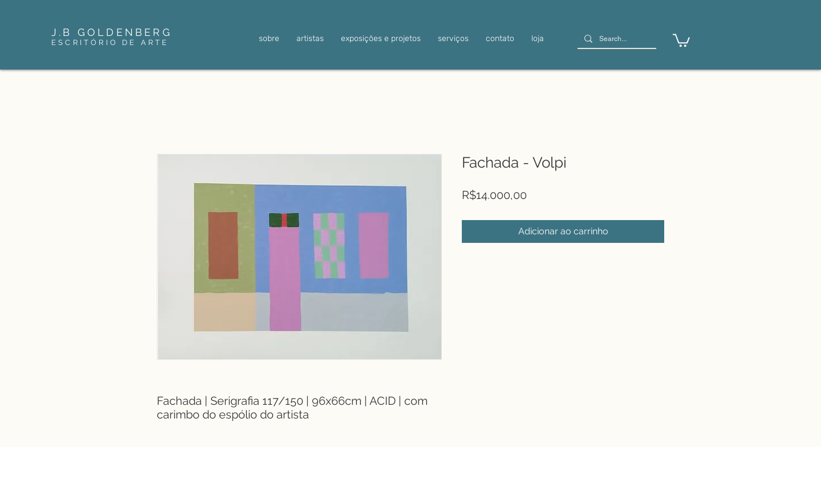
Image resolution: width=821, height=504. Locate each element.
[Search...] (616, 39)
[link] (681, 40)
